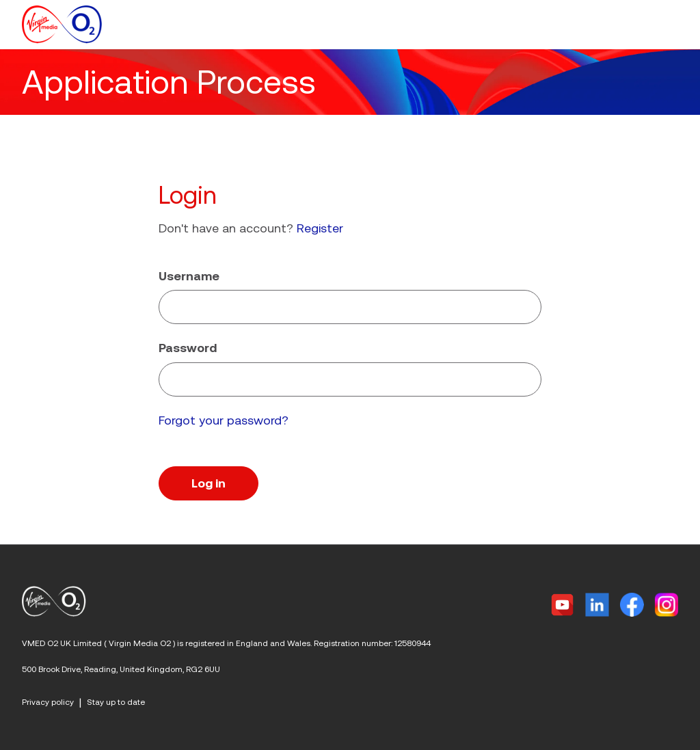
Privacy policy (48, 702)
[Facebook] (632, 605)
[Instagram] (667, 605)
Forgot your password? (224, 420)
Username (189, 276)
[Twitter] (562, 605)
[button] (670, 25)
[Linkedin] (597, 605)
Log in (208, 483)
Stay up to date (116, 702)
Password (188, 348)
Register (320, 228)
